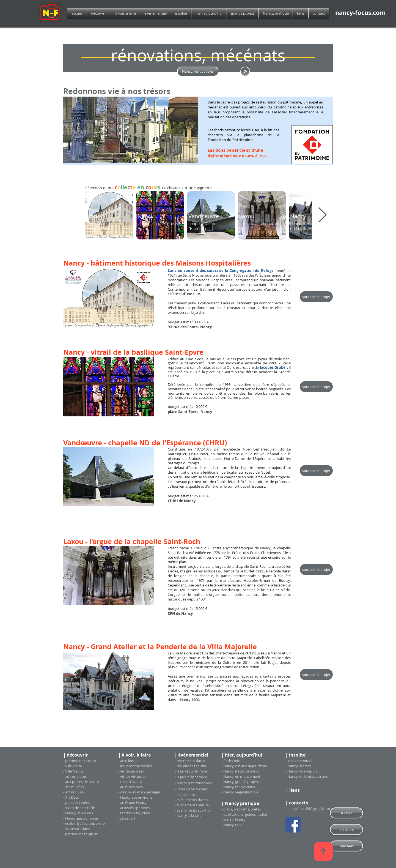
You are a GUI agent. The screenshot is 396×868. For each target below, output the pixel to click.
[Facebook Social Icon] (293, 825)
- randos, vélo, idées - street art (134, 816)
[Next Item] (322, 215)
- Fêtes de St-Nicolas (191, 789)
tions (191, 795)
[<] (245, 71)
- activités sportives (134, 808)
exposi (182, 795)
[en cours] (346, 829)
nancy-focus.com (361, 13)
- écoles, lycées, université (84, 823)
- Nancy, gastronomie (81, 818)
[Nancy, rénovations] (198, 71)
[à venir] (346, 813)
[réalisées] (346, 846)
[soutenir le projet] (316, 297)
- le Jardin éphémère (191, 777)
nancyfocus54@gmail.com (309, 809)
